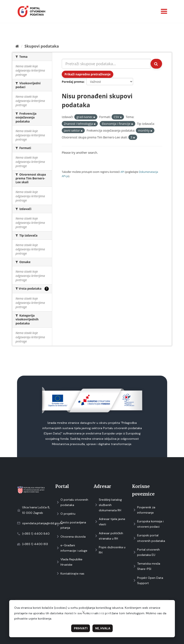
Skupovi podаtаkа (42, 46)
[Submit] (156, 64)
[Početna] (17, 46)
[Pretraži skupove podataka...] (106, 64)
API (122, 172)
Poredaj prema (73, 82)
